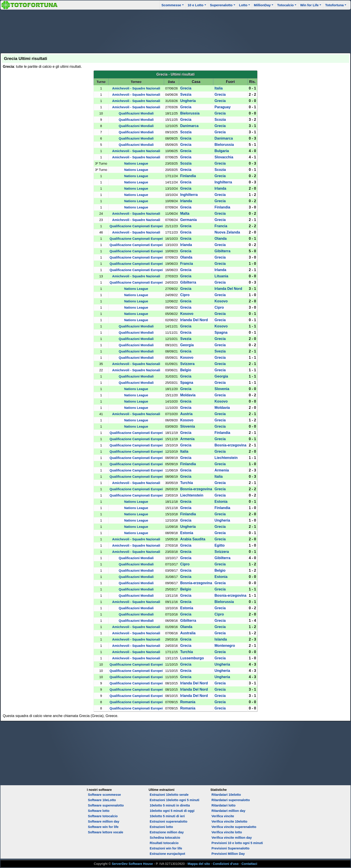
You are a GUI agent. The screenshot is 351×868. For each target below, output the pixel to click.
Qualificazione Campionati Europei (136, 226)
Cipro (185, 295)
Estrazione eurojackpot (167, 854)
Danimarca (189, 126)
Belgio (186, 370)
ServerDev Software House (132, 864)
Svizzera (187, 364)
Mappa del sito (199, 864)
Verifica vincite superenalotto (234, 827)
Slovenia (222, 389)
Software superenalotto (106, 805)
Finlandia (188, 176)
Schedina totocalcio (165, 838)
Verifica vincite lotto (227, 832)
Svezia (186, 94)
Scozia (220, 120)
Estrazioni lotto (161, 827)
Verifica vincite (223, 816)
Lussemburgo (192, 658)
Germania (188, 220)
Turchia (187, 483)
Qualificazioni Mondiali (136, 113)
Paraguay (223, 107)
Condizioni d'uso (226, 864)
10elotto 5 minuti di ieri (167, 816)
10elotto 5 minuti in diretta (170, 805)
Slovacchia (224, 157)
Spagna (221, 332)
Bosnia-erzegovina (230, 445)
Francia (221, 226)
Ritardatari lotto (224, 805)
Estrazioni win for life (166, 848)
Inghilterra (223, 182)
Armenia (187, 439)
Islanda (221, 639)
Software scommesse (104, 795)
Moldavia (188, 395)
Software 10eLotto (102, 800)
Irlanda (220, 188)
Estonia (221, 502)
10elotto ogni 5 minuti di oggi (172, 811)
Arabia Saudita (193, 539)
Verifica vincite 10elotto (229, 821)
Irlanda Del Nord (228, 289)
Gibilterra (222, 251)
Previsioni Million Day (228, 854)
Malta (185, 213)
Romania (188, 702)
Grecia (186, 88)
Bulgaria (222, 151)
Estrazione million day (167, 832)
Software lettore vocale (106, 832)
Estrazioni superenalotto (169, 821)
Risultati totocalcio (164, 843)
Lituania (221, 276)
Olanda (220, 239)
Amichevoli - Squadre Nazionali (136, 88)
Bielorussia (190, 113)
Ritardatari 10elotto (226, 795)
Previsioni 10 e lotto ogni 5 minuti (237, 843)
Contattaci (249, 864)
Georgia (187, 345)
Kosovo (221, 301)
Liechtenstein (226, 458)
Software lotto (99, 811)
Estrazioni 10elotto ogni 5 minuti (174, 800)
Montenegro (225, 646)
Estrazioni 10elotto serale (169, 795)
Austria (186, 414)
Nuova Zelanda (227, 232)
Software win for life (103, 827)
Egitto (219, 545)
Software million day (104, 821)
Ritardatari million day (228, 811)
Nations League (136, 163)
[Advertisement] (175, 31)
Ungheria (188, 101)
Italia (218, 88)
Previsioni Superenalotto (231, 848)
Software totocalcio (103, 816)
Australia (188, 633)
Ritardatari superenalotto (231, 800)
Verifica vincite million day (232, 838)
